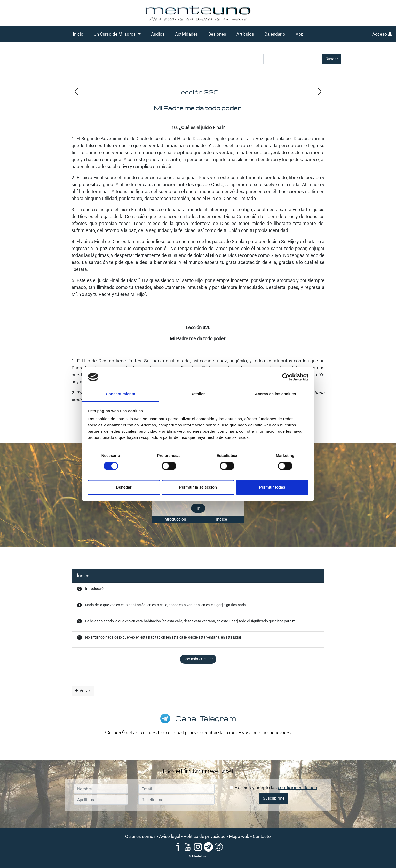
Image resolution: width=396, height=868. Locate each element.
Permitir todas (272, 487)
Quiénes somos (140, 836)
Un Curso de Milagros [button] (115, 34)
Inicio (78, 34)
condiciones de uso (297, 787)
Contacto (262, 836)
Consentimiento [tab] (121, 394)
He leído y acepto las (274, 787)
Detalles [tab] (198, 394)
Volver (83, 691)
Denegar (124, 487)
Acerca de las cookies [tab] (276, 394)
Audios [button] (158, 34)
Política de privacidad (205, 836)
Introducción (175, 519)
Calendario (275, 34)
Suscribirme (274, 798)
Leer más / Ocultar (198, 659)
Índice (221, 519)
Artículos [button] (245, 34)
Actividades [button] (187, 34)
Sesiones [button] (217, 34)
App (300, 34)
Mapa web (239, 836)
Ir (198, 508)
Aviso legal (170, 836)
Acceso (382, 34)
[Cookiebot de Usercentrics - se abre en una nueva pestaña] (286, 377)
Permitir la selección (198, 487)
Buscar (332, 59)
